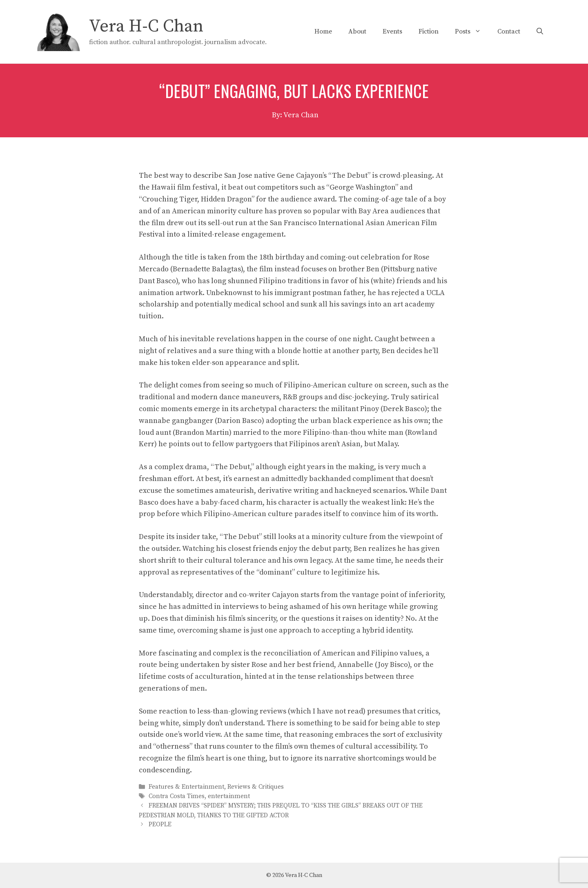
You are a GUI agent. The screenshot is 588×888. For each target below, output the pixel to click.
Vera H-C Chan (146, 26)
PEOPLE (160, 825)
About (357, 31)
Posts (472, 31)
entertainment (229, 796)
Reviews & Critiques (256, 787)
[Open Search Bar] (540, 31)
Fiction (429, 31)
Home (323, 31)
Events (392, 31)
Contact (509, 31)
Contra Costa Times (177, 796)
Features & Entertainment (186, 787)
